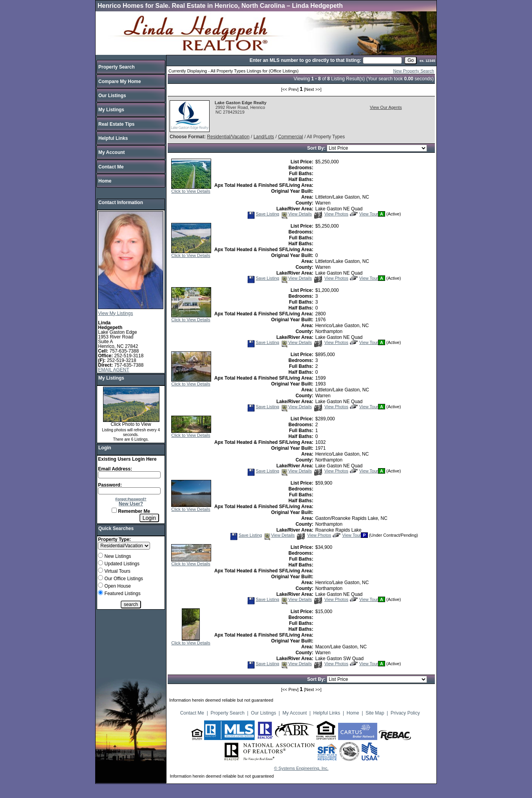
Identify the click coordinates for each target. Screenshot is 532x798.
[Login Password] (129, 491)
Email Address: (115, 469)
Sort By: (317, 148)
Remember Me (131, 511)
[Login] (149, 518)
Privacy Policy (405, 713)
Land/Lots (264, 137)
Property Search (117, 67)
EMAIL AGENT (114, 370)
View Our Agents (386, 107)
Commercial (291, 137)
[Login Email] (129, 475)
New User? (131, 504)
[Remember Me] (114, 510)
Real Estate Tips (116, 124)
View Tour (364, 214)
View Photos (331, 214)
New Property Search (413, 71)
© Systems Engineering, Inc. (301, 768)
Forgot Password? (131, 499)
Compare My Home (120, 81)
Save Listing (263, 214)
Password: (110, 485)
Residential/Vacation (228, 137)
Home (105, 181)
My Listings (111, 110)
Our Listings (112, 96)
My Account (112, 152)
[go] (411, 60)
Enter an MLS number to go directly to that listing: (305, 60)
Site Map (375, 713)
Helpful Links (113, 138)
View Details (296, 214)
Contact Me (111, 167)
